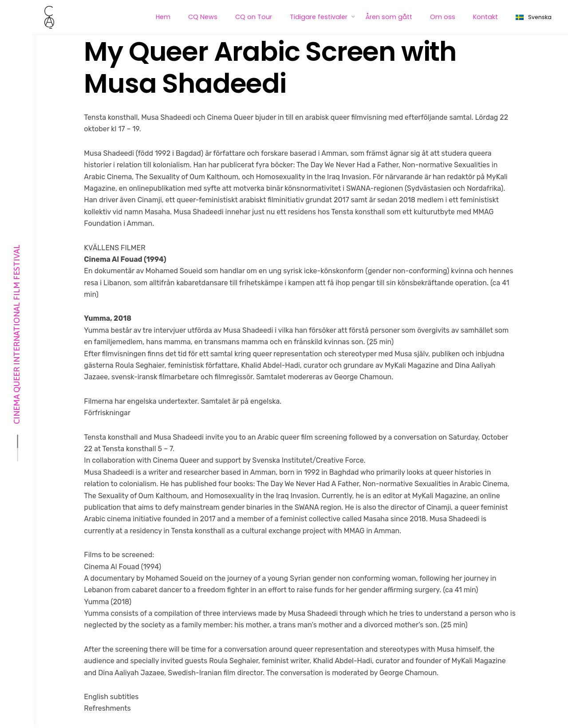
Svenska (534, 18)
